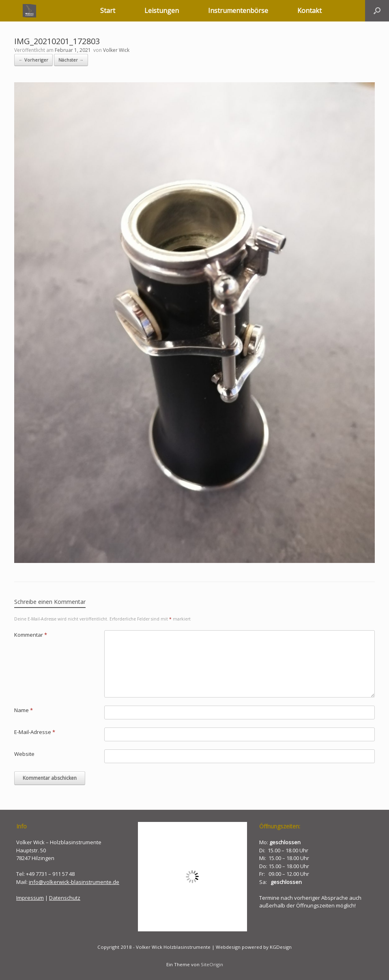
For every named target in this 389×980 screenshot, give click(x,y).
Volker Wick (116, 50)
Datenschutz (65, 898)
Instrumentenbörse (238, 11)
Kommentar (31, 635)
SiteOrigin (212, 964)
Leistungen (162, 11)
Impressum (30, 898)
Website (24, 754)
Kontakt (309, 11)
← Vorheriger (33, 60)
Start (108, 11)
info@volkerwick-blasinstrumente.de (74, 882)
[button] (377, 11)
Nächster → (71, 60)
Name (24, 710)
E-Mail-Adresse (35, 732)
